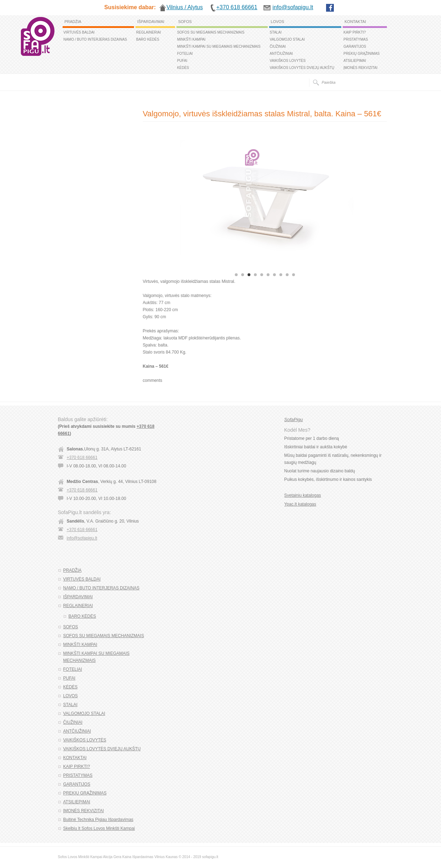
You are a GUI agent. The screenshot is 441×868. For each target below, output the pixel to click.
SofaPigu (294, 420)
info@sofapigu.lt (82, 538)
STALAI (276, 32)
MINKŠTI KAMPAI (191, 39)
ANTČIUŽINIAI (282, 54)
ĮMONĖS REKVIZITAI (360, 68)
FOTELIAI (185, 54)
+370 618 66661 (82, 458)
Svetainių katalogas (303, 495)
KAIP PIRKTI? (355, 32)
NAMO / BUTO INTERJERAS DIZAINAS (95, 39)
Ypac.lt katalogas (300, 504)
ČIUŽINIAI (278, 46)
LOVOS (278, 22)
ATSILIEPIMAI (355, 61)
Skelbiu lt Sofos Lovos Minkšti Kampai (99, 828)
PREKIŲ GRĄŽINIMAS (361, 54)
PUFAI (182, 61)
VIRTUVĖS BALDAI (79, 32)
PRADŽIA (73, 22)
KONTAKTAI (355, 22)
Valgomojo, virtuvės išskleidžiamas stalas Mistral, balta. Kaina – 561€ (262, 114)
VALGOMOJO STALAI (287, 39)
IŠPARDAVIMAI (151, 22)
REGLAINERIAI (149, 32)
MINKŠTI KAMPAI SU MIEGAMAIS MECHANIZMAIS (219, 46)
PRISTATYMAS (356, 39)
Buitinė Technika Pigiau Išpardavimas (98, 820)
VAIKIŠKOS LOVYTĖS (288, 61)
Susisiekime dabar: (130, 7)
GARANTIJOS (355, 46)
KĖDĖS (183, 68)
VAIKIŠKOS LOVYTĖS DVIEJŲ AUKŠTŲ (302, 68)
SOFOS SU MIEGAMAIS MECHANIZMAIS (211, 32)
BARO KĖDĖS (148, 39)
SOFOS (185, 22)
